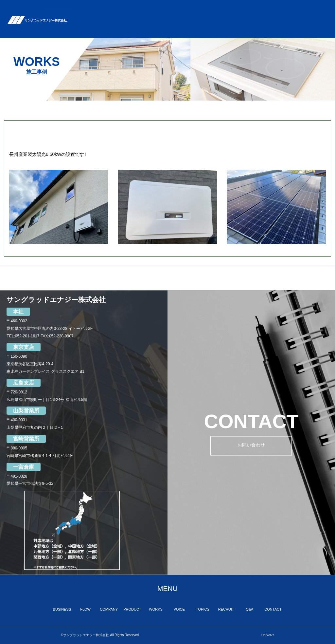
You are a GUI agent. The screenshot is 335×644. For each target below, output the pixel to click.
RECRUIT (270, 13)
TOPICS (246, 13)
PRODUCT (178, 13)
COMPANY (150, 13)
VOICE (225, 15)
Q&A (292, 19)
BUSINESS (103, 13)
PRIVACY (268, 635)
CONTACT (317, 13)
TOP (80, 15)
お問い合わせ (251, 446)
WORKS (203, 13)
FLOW (126, 17)
